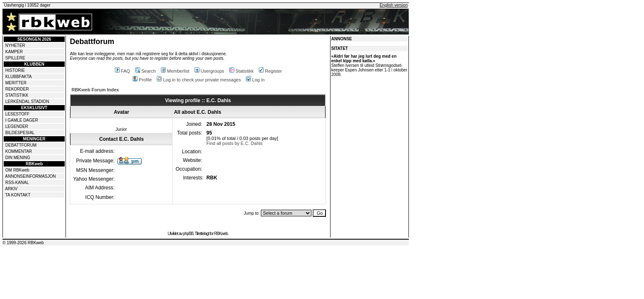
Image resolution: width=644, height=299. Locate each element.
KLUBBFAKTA (19, 77)
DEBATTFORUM (21, 145)
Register (270, 71)
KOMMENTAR (19, 151)
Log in (255, 80)
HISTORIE (15, 70)
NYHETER (15, 45)
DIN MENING (18, 158)
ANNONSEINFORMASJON (30, 176)
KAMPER (14, 52)
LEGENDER (17, 126)
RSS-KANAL (17, 183)
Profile (142, 80)
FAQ (123, 71)
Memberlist (175, 71)
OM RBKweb (17, 170)
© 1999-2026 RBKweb (23, 243)
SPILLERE (15, 58)
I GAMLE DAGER (22, 120)
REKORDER (17, 89)
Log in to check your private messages (199, 80)
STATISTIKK (17, 95)
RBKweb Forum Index (95, 90)
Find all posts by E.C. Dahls (235, 143)
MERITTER (16, 83)
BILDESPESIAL (20, 133)
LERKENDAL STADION (27, 102)
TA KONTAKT (18, 195)
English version (394, 5)
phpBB (188, 234)
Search (146, 71)
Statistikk (242, 71)
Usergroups (209, 71)
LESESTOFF (17, 114)
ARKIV (11, 189)
